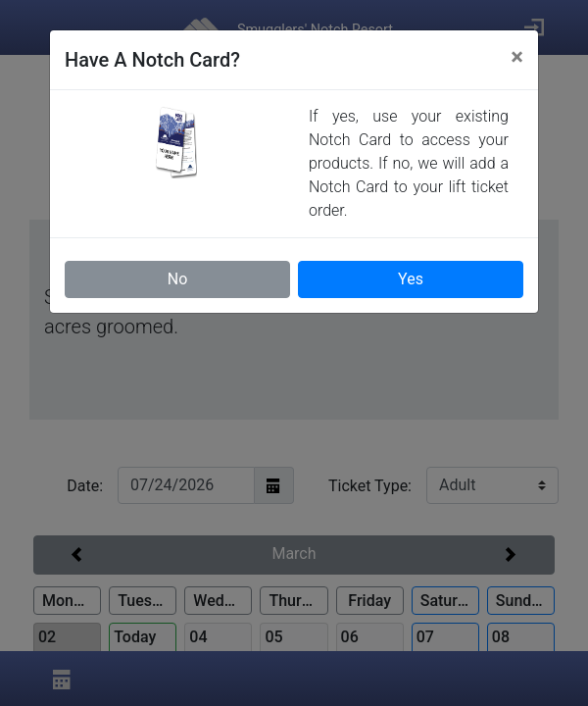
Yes (411, 279)
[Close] (517, 57)
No (178, 279)
